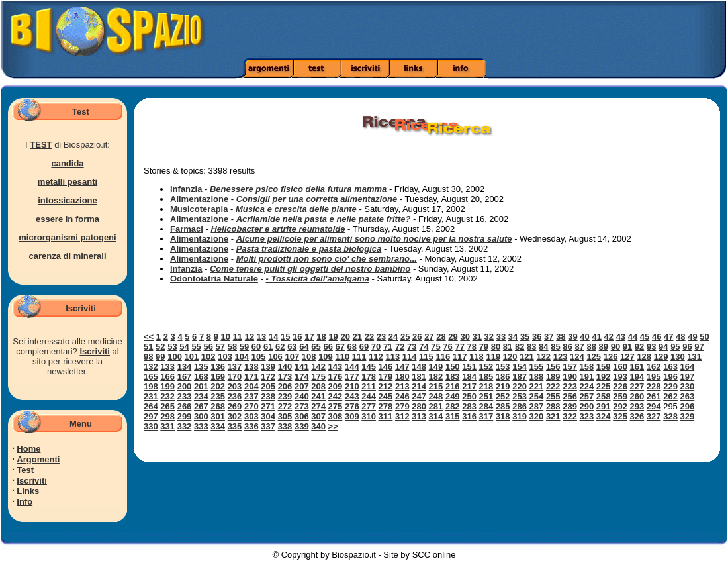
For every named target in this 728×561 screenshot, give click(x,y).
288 (553, 406)
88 (591, 347)
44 (633, 337)
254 (537, 396)
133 (167, 367)
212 (386, 386)
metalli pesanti (68, 182)
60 (256, 347)
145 (369, 367)
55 (196, 347)
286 (520, 406)
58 (232, 347)
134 (185, 367)
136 (218, 367)
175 (318, 377)
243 (352, 396)
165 (151, 377)
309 (352, 416)
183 (453, 377)
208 (318, 386)
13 (261, 337)
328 (670, 416)
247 (419, 396)
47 (668, 337)
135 (201, 367)
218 (486, 386)
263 (688, 396)
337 (268, 426)
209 (336, 386)
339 (302, 426)
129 (661, 357)
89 (604, 347)
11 (238, 337)
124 (577, 357)
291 (604, 406)
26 (417, 337)
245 (386, 396)
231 (151, 396)
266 (185, 406)
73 (412, 347)
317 (486, 416)
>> (333, 426)
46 (657, 337)
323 (587, 416)
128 (644, 357)
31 (477, 337)
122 (543, 357)
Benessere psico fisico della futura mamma (298, 189)
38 (561, 337)
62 (280, 347)
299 (185, 416)
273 (302, 406)
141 (302, 367)
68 (352, 347)
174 (302, 377)
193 (620, 377)
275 (336, 406)
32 (489, 337)
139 (268, 367)
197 (688, 377)
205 (268, 386)
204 (251, 386)
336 (251, 426)
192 (604, 377)
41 (596, 337)
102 (208, 357)
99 (160, 357)
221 (537, 386)
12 (250, 337)
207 (302, 386)
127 (627, 357)
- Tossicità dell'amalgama (317, 279)
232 (167, 396)
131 (694, 357)
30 (465, 337)
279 (402, 406)
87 (579, 347)
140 (285, 367)
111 (359, 357)
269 (235, 406)
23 (381, 337)
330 (151, 426)
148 (419, 367)
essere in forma (68, 219)
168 (201, 377)
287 (537, 406)
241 (318, 396)
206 (285, 386)
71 (388, 347)
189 (553, 377)
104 (242, 357)
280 (419, 406)
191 (587, 377)
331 (167, 426)
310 (369, 416)
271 (268, 406)
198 (151, 386)
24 (393, 337)
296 (687, 406)
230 (688, 386)
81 (508, 347)
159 (604, 367)
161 (637, 367)
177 (352, 377)
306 (302, 416)
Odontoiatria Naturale (214, 279)
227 (637, 386)
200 (185, 386)
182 (436, 377)
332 (185, 426)
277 (369, 406)
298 (167, 416)
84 (543, 347)
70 (376, 347)
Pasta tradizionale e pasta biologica (309, 249)
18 (321, 337)
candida (67, 163)
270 (251, 406)
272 (285, 406)
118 (477, 357)
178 (369, 377)
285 (503, 406)
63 (292, 347)
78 (472, 347)
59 (244, 347)
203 (235, 386)
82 (520, 347)
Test (25, 470)
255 (553, 396)
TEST (41, 145)
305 (285, 416)
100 (175, 357)
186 (503, 377)
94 (663, 347)
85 (555, 347)
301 (218, 416)
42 (609, 337)
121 (527, 357)
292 (620, 406)
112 (376, 357)
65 (316, 347)
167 (185, 377)
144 (352, 367)
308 (336, 416)
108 (309, 357)
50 (704, 337)
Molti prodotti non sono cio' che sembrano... (327, 259)
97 (699, 347)
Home (28, 449)
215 (436, 386)
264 (151, 406)
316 (469, 416)
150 (453, 367)
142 (318, 367)
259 (620, 396)
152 (486, 367)
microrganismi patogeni (67, 237)
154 (520, 367)
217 (469, 386)
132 (151, 367)
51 (148, 347)
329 (688, 416)
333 (201, 426)
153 (503, 367)
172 (268, 377)
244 (369, 396)
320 (537, 416)
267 (201, 406)
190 (570, 377)
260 (637, 396)
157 (570, 367)
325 (620, 416)
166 (167, 377)
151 (469, 367)
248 (436, 396)
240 (302, 396)
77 (459, 347)
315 (453, 416)
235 (218, 396)
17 (309, 337)
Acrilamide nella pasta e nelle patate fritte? (324, 219)
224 (587, 386)
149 (436, 367)
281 (436, 406)
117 (460, 357)
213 (402, 386)
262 (670, 396)
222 (553, 386)
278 (386, 406)
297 (151, 416)
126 (611, 357)
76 (447, 347)
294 (654, 406)
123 (561, 357)
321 (553, 416)
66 (328, 347)
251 (486, 396)
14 (273, 337)
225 (604, 386)
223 (570, 386)
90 (615, 347)
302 (235, 416)
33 (501, 337)
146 (386, 367)
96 (687, 347)
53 (172, 347)
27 (429, 337)
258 (604, 396)
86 (567, 347)
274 (318, 406)
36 (537, 337)
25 (405, 337)
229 (670, 386)
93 (651, 347)
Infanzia (186, 189)
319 (520, 416)
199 (167, 386)
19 (333, 337)
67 (340, 347)
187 (520, 377)
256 (570, 396)
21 (357, 337)
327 (654, 416)
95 (675, 347)
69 (364, 347)
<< (149, 337)
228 (654, 386)
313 (419, 416)
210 (352, 386)
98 (148, 357)
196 (670, 377)
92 (639, 347)
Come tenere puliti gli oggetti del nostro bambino (310, 269)
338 (285, 426)
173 (285, 377)
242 (336, 396)
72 (400, 347)
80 (496, 347)
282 (453, 406)
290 (587, 406)
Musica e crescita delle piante (296, 209)
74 (424, 347)
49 (692, 337)
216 (453, 386)
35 (525, 337)
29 (453, 337)
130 (678, 357)
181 (419, 377)
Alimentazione (199, 199)
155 (537, 367)
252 (503, 396)
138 (251, 367)
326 (637, 416)
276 (352, 406)
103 (225, 357)
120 (510, 357)
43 (621, 337)
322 (570, 416)
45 (645, 337)
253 (520, 396)
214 (419, 386)
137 (235, 367)
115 (426, 357)
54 (184, 347)
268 (218, 406)
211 (369, 386)
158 (587, 367)
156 (553, 367)
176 (336, 377)
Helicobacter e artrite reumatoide (278, 229)
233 (185, 396)
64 (304, 347)
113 (392, 357)
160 (620, 367)
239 (285, 396)
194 (637, 377)
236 (235, 396)
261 (654, 396)
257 (587, 396)
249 (453, 396)
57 (220, 347)
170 (235, 377)
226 (620, 386)
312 (402, 416)
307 (318, 416)
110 (342, 357)
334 (218, 426)
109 (326, 357)
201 (201, 386)
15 (285, 337)
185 (486, 377)
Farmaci (187, 229)
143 (336, 367)
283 (469, 406)
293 (637, 406)
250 (469, 396)
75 (435, 347)
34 (513, 337)
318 (503, 416)
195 (654, 377)
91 (627, 347)
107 (292, 357)
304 (268, 416)
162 (654, 367)
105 (259, 357)
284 (486, 406)
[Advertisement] (512, 30)
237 (251, 396)
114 (410, 357)
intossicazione (68, 200)
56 (208, 347)
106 (275, 357)
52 (160, 347)
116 (443, 357)
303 (251, 416)
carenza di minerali (67, 256)
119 (493, 357)
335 (235, 426)
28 (441, 337)
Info (24, 502)
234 (201, 396)
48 (680, 337)
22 (369, 337)
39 (572, 337)
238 (268, 396)
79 (484, 347)
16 (297, 337)
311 (386, 416)
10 (226, 337)
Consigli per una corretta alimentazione (317, 199)
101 (192, 357)
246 (402, 396)
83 (531, 347)
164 (688, 367)
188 (537, 377)
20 (345, 337)
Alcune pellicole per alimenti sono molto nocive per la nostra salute (374, 239)
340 (318, 426)
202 (218, 386)
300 (201, 416)
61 (268, 347)
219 (503, 386)
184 (469, 377)
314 (436, 416)
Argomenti (38, 459)
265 (167, 406)
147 (402, 367)
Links (28, 491)
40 (584, 337)
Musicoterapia (199, 209)
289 (570, 406)
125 (594, 357)
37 (549, 337)
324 (604, 416)
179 (386, 377)
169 (218, 377)
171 (251, 377)
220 (520, 386)
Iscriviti (95, 351)
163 (670, 367)
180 (402, 377)
